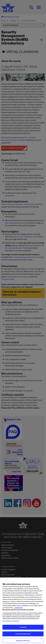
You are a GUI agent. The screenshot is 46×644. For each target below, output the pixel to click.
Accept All (23, 631)
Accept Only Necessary (23, 638)
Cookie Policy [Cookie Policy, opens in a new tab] (18, 611)
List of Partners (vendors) (11, 625)
